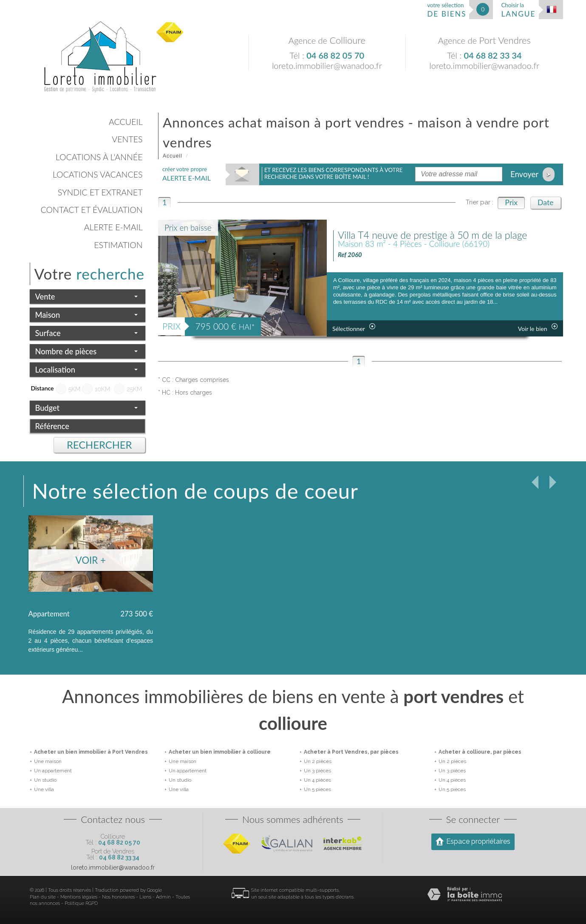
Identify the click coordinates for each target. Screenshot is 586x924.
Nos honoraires (118, 897)
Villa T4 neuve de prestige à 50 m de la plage (433, 235)
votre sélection (447, 10)
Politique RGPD (81, 903)
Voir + (91, 560)
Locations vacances (98, 174)
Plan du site (43, 897)
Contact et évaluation (91, 210)
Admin (163, 897)
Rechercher (99, 445)
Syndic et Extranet (100, 192)
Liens (145, 897)
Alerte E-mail (113, 227)
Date (545, 202)
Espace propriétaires (473, 841)
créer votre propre (187, 174)
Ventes (127, 139)
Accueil (126, 122)
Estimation (118, 245)
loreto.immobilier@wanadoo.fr (327, 65)
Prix (511, 202)
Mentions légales (79, 897)
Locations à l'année (99, 157)
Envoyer (532, 174)
